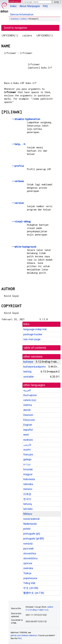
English (28, 425)
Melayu (28, 514)
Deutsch (28, 415)
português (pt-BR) (34, 539)
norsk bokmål (31, 519)
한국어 (27, 499)
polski (27, 529)
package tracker (33, 334)
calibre (23, 19)
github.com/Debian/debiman (24, 635)
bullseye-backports (34, 367)
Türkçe (27, 573)
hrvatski (28, 469)
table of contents (35, 348)
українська (30, 578)
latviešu (28, 509)
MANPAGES (15, 1)
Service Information (22, 15)
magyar (28, 474)
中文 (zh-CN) (31, 588)
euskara (28, 440)
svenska (28, 568)
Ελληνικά (29, 420)
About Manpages (30, 6)
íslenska (28, 484)
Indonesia (29, 479)
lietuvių (28, 504)
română (28, 544)
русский (28, 549)
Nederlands (30, 524)
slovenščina (30, 558)
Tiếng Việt (29, 583)
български (30, 395)
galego (27, 459)
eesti (26, 435)
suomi (27, 450)
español (28, 430)
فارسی (27, 445)
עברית (27, 464)
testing (27, 372)
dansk (27, 410)
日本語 (27, 494)
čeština (28, 405)
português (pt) (32, 534)
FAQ (45, 6)
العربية (27, 390)
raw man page (32, 339)
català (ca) (30, 400)
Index (13, 6)
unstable (28, 377)
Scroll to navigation (16, 28)
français (28, 454)
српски (28, 563)
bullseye (15, 19)
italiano (28, 489)
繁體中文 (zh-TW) (34, 593)
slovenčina (30, 553)
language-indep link (35, 329)
